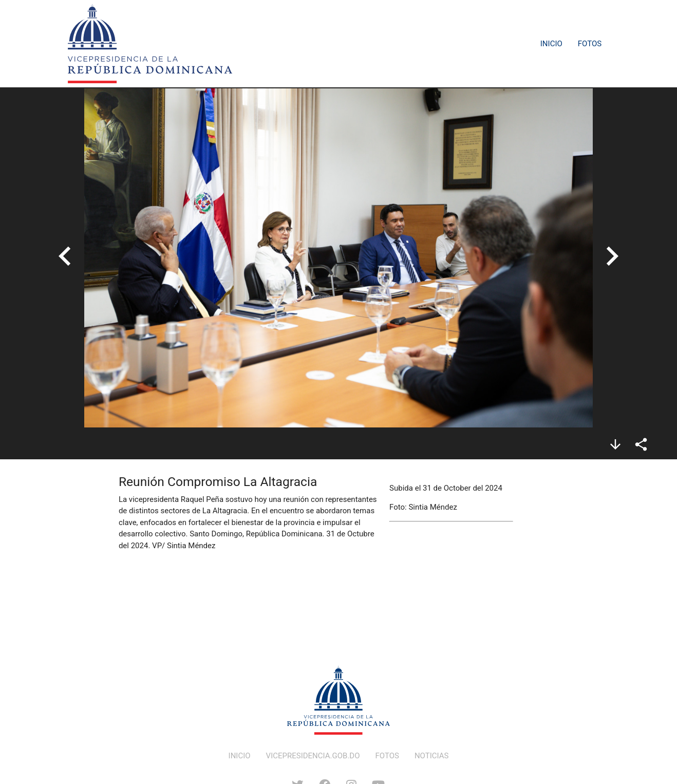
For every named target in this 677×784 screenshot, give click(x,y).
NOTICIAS (432, 756)
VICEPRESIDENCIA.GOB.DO (313, 756)
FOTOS (387, 756)
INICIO (240, 756)
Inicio (551, 44)
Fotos (590, 44)
